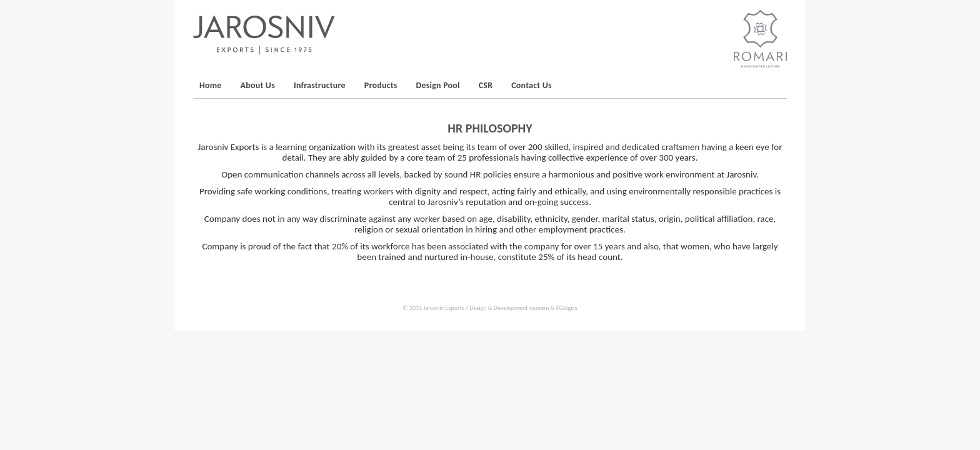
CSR (486, 85)
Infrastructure (320, 85)
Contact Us (532, 85)
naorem (539, 308)
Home (211, 85)
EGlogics (567, 308)
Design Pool (438, 85)
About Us (258, 85)
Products (381, 85)
